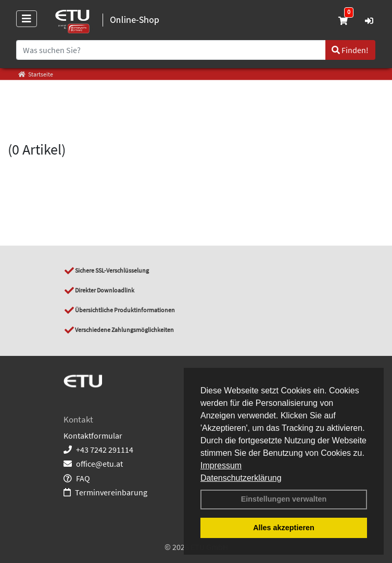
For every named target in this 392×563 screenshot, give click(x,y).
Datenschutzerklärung (241, 478)
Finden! (350, 50)
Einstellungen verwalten (284, 499)
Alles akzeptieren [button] (284, 528)
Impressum (221, 465)
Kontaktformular (93, 436)
